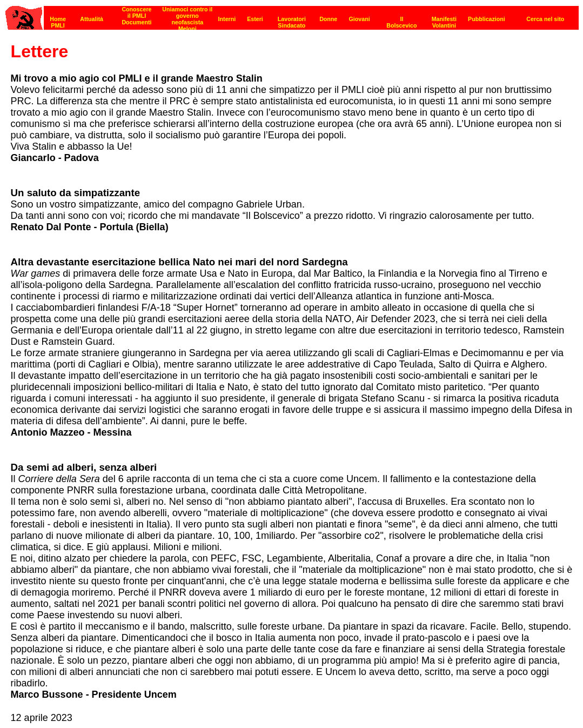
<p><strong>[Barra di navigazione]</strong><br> (292, 15)
